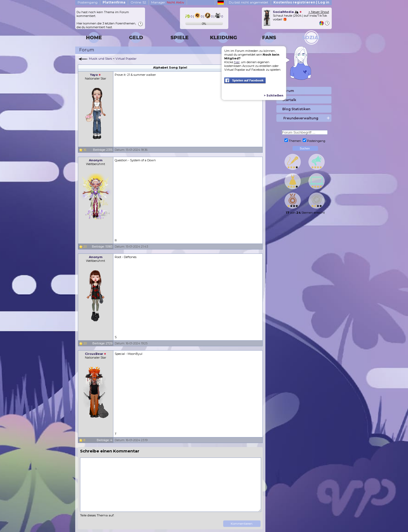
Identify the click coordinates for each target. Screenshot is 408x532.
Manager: (168, 2)
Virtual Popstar (126, 59)
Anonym (96, 160)
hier (237, 62)
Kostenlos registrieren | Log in (301, 2)
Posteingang (88, 2)
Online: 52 (138, 2)
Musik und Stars (100, 59)
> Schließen (274, 95)
